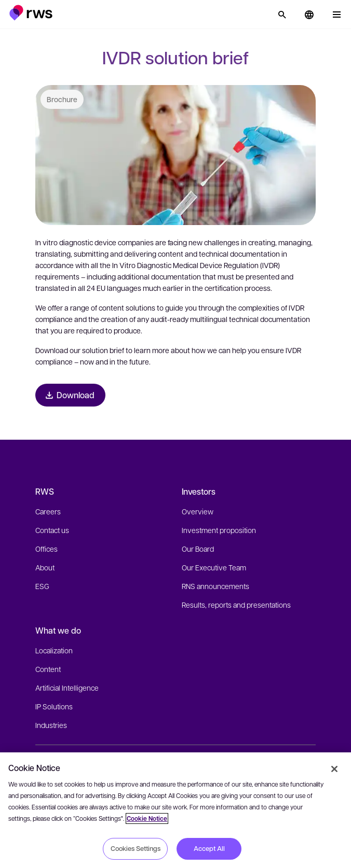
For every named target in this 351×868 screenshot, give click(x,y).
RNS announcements (215, 586)
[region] (176, 810)
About (45, 567)
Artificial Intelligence (67, 688)
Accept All (209, 848)
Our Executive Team (214, 567)
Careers (48, 511)
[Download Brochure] (70, 395)
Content (48, 669)
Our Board (198, 549)
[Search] (282, 15)
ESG (42, 586)
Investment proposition (219, 530)
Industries (51, 725)
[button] (31, 13)
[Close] (334, 769)
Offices (46, 549)
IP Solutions (54, 706)
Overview (198, 511)
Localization (54, 650)
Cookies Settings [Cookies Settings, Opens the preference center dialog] (136, 848)
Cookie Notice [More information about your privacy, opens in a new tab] (147, 818)
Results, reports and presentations (236, 605)
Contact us (52, 530)
